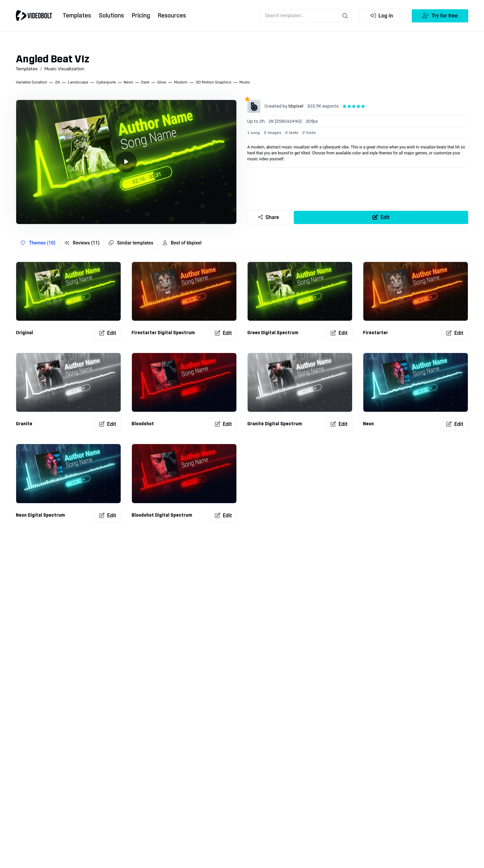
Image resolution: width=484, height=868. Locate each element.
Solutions (111, 16)
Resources (172, 16)
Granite (24, 424)
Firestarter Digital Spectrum (163, 333)
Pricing (141, 16)
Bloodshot (143, 424)
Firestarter (376, 333)
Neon (368, 424)
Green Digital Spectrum (273, 333)
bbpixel (296, 106)
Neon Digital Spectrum (40, 515)
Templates (77, 16)
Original (24, 333)
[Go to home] (34, 16)
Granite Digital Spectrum (275, 424)
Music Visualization (64, 69)
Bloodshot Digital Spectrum (162, 515)
